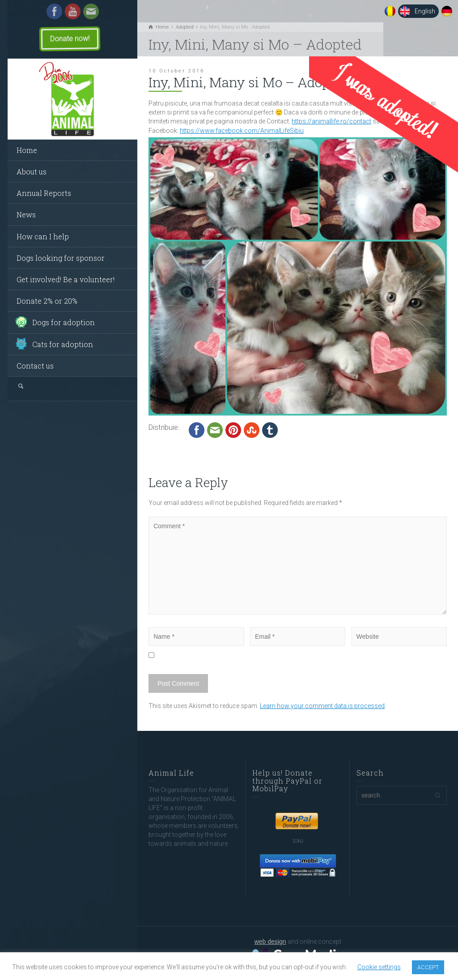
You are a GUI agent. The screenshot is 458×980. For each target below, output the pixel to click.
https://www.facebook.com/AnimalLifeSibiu (242, 131)
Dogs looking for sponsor (61, 258)
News (26, 214)
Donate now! (70, 39)
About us (32, 172)
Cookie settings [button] (379, 967)
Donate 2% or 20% (47, 301)
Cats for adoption (63, 344)
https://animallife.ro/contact (331, 121)
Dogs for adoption (64, 322)
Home (27, 150)
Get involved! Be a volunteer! (66, 279)
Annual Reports (44, 193)
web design (270, 942)
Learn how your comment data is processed (322, 706)
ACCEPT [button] (428, 967)
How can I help (43, 236)
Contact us (35, 366)
